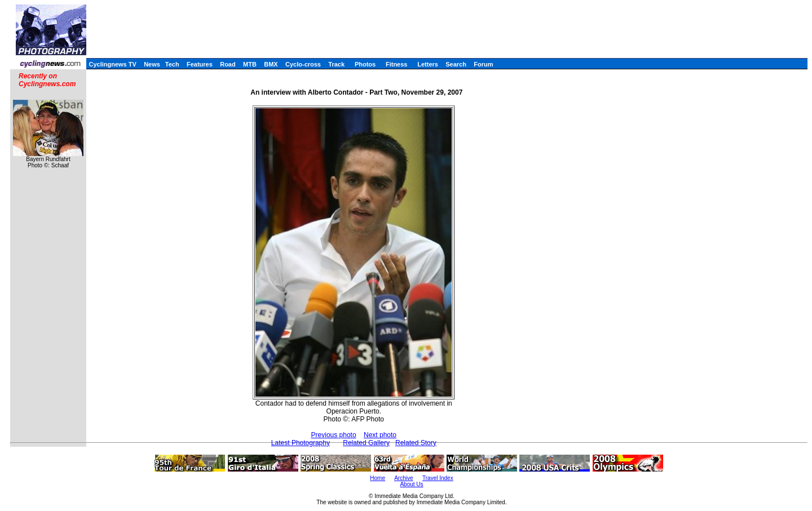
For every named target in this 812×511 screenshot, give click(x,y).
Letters (428, 64)
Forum (483, 64)
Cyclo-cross (303, 64)
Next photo (380, 435)
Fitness (397, 64)
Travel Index (438, 478)
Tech (172, 64)
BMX (271, 64)
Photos (365, 64)
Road (228, 64)
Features (200, 64)
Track (336, 64)
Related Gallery (366, 443)
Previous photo (334, 435)
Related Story (416, 443)
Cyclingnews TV (112, 64)
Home (378, 478)
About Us (411, 484)
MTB (250, 64)
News (152, 64)
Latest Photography (301, 443)
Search (456, 64)
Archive (403, 478)
